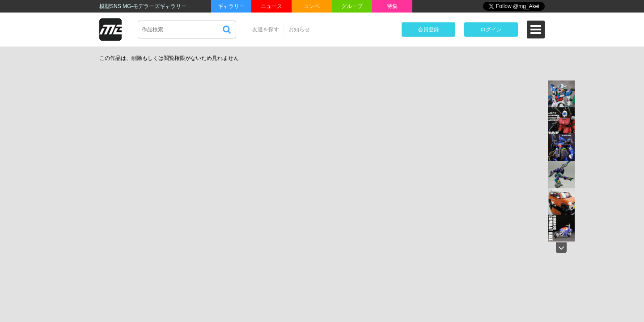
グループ (352, 6)
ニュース (271, 6)
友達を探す (266, 30)
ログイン (491, 30)
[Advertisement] (470, 118)
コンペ (312, 6)
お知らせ (299, 30)
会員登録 (428, 30)
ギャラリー (231, 6)
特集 (392, 6)
